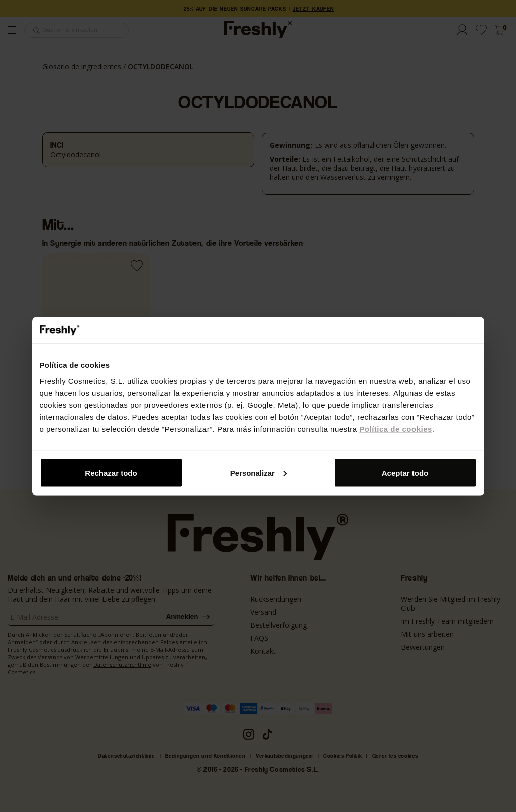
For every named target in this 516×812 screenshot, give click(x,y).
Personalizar (259, 472)
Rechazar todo (111, 472)
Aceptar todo (405, 472)
